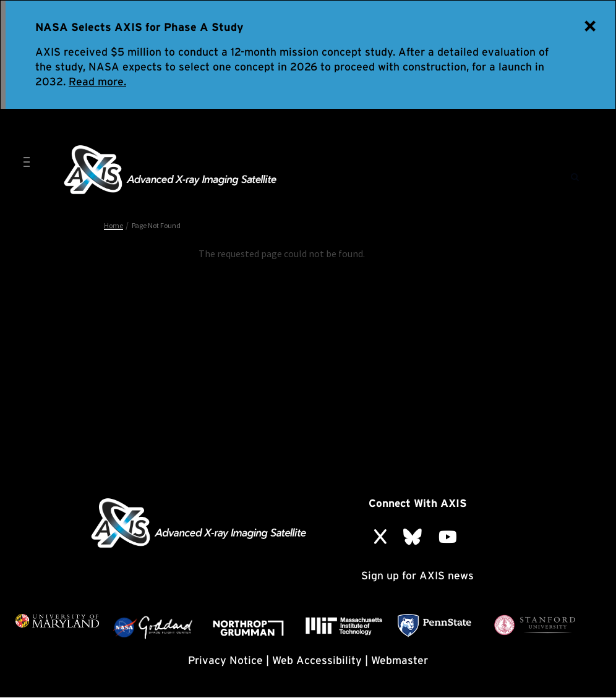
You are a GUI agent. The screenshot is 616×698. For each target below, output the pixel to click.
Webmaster (400, 660)
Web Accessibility (317, 660)
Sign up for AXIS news (417, 575)
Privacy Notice (225, 660)
